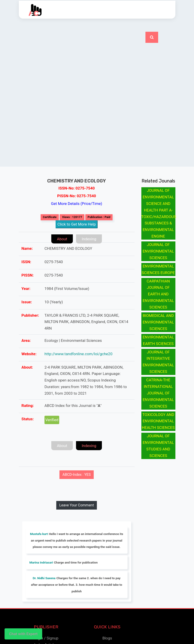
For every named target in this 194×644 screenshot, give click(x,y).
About (62, 239)
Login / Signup (46, 638)
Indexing (89, 239)
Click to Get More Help (77, 224)
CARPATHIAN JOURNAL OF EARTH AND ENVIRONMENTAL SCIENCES (158, 294)
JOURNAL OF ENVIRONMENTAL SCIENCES (158, 251)
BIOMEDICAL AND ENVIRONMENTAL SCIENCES (158, 322)
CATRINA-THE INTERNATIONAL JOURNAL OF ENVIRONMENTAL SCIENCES (158, 393)
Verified (52, 420)
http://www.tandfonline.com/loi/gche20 (78, 354)
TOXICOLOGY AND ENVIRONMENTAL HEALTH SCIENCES (158, 421)
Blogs (107, 638)
